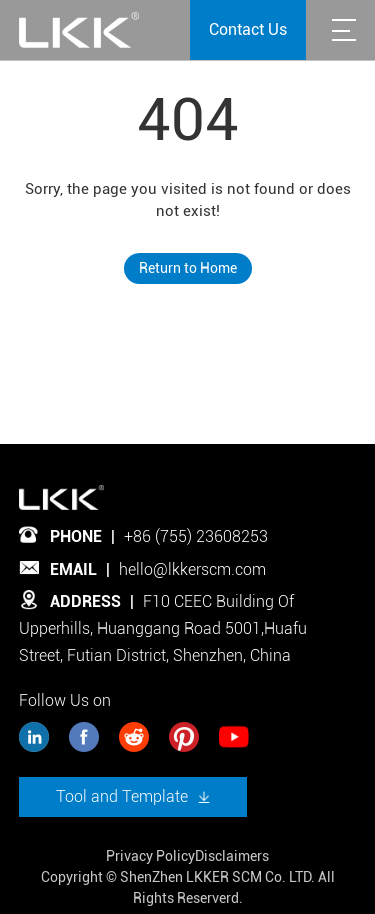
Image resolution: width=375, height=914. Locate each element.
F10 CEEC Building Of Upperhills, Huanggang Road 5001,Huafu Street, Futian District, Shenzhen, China (163, 628)
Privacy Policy (150, 856)
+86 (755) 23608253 (196, 536)
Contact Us (248, 29)
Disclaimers (232, 856)
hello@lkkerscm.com (192, 569)
